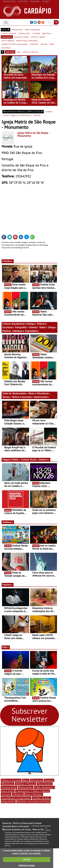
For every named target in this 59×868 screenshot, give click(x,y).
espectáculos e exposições (27, 40)
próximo (37, 115)
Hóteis (16, 460)
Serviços (6, 794)
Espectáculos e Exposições (16, 798)
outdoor (36, 33)
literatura (34, 44)
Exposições (32, 331)
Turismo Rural (29, 460)
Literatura (18, 331)
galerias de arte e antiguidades (15, 44)
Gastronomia (41, 397)
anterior (49, 111)
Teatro (43, 327)
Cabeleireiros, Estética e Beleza (33, 791)
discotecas (6, 48)
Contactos (7, 823)
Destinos (44, 460)
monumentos (7, 37)
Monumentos (45, 784)
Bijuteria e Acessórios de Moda (33, 802)
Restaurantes (20, 393)
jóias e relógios (8, 40)
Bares (26, 780)
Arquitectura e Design (24, 324)
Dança (52, 327)
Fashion (8, 585)
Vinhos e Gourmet (22, 397)
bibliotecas (47, 33)
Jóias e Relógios (34, 794)
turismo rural (24, 33)
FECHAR (27, 859)
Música (7, 331)
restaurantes (17, 30)
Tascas (7, 397)
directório (10, 52)
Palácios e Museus (25, 784)
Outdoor (8, 522)
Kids (6, 647)
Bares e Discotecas (39, 393)
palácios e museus (22, 37)
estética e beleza (38, 37)
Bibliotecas (7, 784)
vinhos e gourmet (9, 33)
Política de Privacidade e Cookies (27, 823)
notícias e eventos (30, 52)
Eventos (8, 261)
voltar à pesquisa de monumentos (17, 115)
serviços (44, 44)
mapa (19, 52)
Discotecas (37, 780)
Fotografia (21, 327)
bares (52, 44)
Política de (27, 865)
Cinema (33, 327)
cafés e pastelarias (32, 30)
